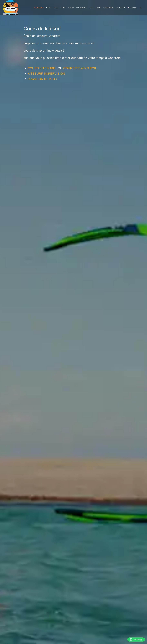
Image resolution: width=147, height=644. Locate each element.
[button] (141, 8)
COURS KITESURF (42, 68)
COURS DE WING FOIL (80, 68)
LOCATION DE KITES (43, 79)
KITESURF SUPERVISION (46, 73)
